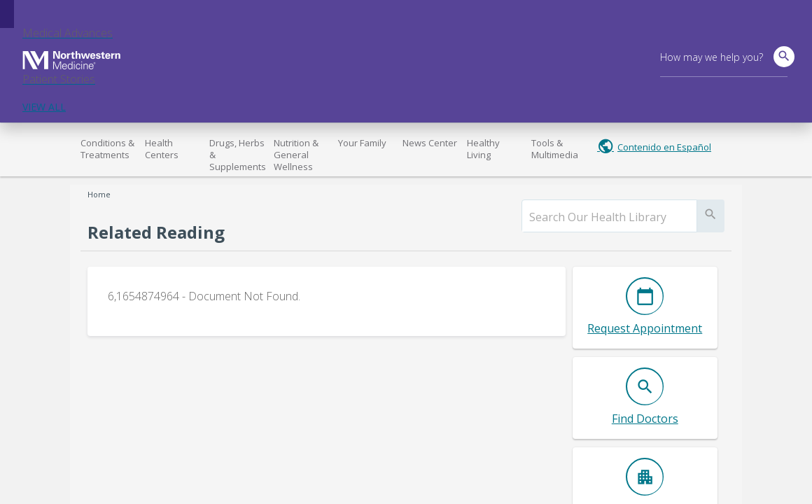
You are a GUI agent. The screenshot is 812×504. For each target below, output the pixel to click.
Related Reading (156, 232)
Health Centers (162, 149)
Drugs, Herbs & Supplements (238, 155)
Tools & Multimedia (555, 149)
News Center (430, 143)
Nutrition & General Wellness (296, 155)
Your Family (362, 143)
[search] (609, 217)
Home (99, 194)
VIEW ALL (44, 107)
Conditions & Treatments (107, 149)
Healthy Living (483, 149)
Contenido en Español (664, 147)
